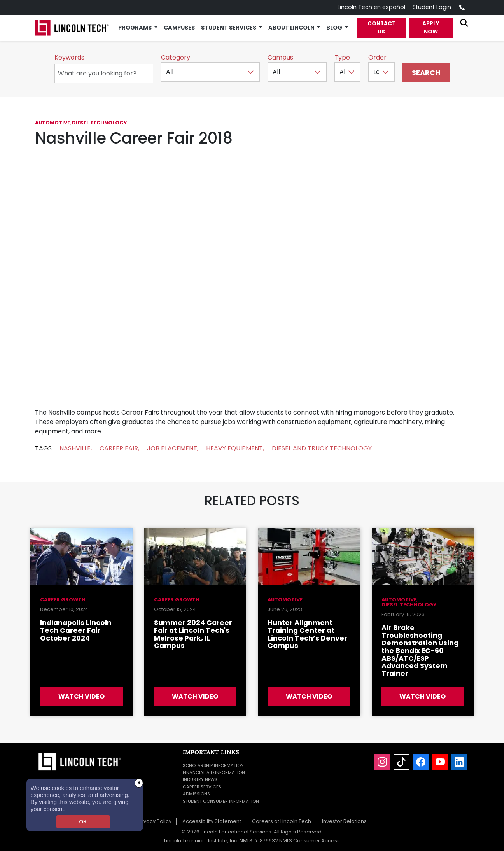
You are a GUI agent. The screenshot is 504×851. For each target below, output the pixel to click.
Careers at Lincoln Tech (282, 821)
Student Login (432, 7)
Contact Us (381, 27)
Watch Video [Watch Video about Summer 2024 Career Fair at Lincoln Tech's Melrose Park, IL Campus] (195, 696)
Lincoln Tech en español (371, 7)
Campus (280, 57)
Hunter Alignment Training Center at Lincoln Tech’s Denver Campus (307, 634)
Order (377, 57)
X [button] (139, 783)
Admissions (196, 794)
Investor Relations (344, 821)
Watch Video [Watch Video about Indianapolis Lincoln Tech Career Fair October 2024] (81, 696)
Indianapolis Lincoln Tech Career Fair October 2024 (76, 630)
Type (342, 57)
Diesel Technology (99, 123)
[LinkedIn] (459, 762)
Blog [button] (335, 28)
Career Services (202, 787)
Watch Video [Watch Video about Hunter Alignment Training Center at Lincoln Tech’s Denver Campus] (309, 696)
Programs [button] (136, 28)
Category (176, 57)
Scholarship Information (213, 765)
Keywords (69, 57)
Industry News (200, 779)
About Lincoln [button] (292, 28)
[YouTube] (440, 762)
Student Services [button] (229, 28)
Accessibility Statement (212, 821)
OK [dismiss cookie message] (83, 822)
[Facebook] (421, 762)
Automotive (52, 123)
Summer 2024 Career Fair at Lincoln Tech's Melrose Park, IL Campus (193, 634)
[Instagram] (382, 762)
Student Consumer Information (221, 801)
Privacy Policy (154, 821)
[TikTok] (401, 762)
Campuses (179, 28)
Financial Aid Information (214, 772)
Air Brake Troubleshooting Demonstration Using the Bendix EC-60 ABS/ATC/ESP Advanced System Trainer (420, 651)
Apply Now (431, 27)
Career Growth (63, 600)
